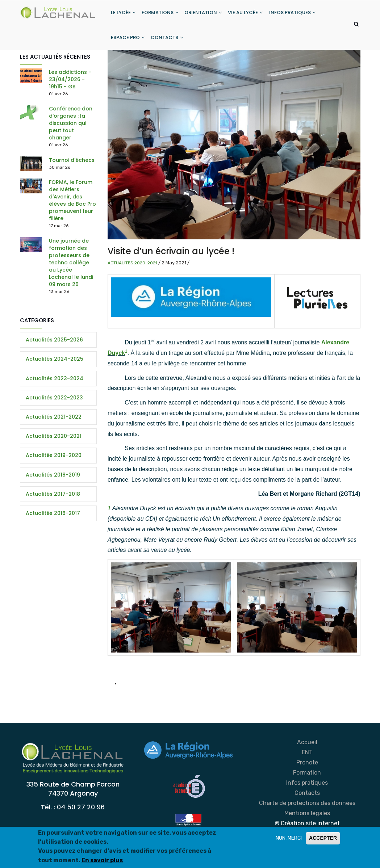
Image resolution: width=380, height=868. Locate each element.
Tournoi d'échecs (72, 165)
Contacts (307, 798)
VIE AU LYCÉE (249, 14)
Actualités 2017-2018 (53, 499)
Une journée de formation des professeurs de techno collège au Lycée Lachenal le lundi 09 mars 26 (71, 268)
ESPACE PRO (128, 41)
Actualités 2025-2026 (54, 345)
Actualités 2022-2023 (54, 403)
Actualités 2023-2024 (55, 383)
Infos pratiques (307, 788)
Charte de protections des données (307, 808)
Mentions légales (307, 818)
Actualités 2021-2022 (54, 422)
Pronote (307, 768)
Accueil (307, 747)
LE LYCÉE (124, 14)
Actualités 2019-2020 (54, 460)
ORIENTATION (206, 14)
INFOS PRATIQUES (297, 14)
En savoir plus (102, 860)
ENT (307, 757)
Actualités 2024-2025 (55, 364)
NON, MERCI (289, 838)
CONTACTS (168, 41)
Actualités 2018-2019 (53, 480)
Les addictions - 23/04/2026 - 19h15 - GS (70, 84)
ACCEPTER (323, 838)
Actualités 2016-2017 (53, 518)
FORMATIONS (161, 14)
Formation (307, 778)
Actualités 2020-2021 (132, 268)
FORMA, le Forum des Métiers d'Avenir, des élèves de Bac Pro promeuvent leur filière (72, 205)
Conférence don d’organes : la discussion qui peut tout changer (71, 128)
